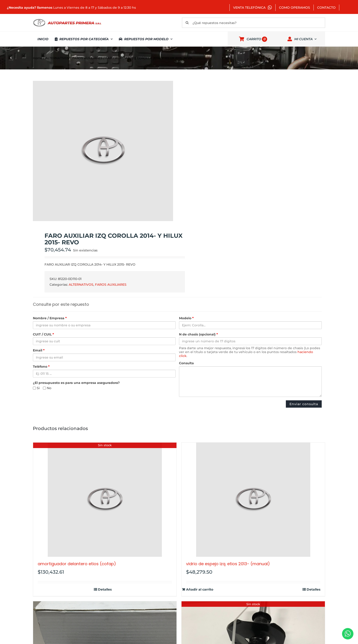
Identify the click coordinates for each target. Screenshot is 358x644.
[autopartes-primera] (67, 19)
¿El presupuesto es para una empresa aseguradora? (76, 383)
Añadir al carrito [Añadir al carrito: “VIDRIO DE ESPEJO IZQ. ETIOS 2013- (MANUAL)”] (200, 590)
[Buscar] (187, 23)
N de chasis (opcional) (198, 334)
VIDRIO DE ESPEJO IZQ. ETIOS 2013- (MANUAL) (228, 564)
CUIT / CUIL (43, 334)
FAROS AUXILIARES (111, 285)
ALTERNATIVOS (81, 285)
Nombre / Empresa (50, 318)
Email (39, 350)
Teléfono (41, 367)
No (47, 388)
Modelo (186, 318)
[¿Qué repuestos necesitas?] (254, 23)
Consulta (186, 363)
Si (36, 388)
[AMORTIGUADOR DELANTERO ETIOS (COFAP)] (105, 500)
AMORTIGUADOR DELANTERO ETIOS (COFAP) (77, 564)
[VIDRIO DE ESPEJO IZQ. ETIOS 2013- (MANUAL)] (253, 500)
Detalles (105, 590)
